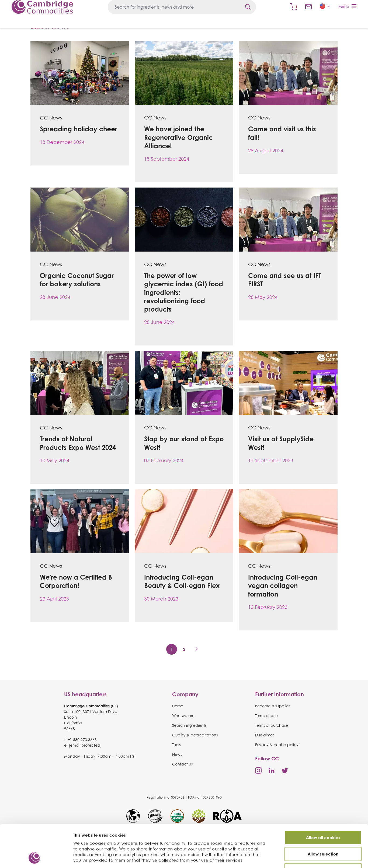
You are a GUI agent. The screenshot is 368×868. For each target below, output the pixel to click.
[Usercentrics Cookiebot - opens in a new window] (35, 858)
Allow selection (323, 817)
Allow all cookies (323, 801)
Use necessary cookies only (323, 833)
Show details (288, 858)
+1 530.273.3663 (82, 740)
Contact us (308, 7)
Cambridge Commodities (42, 7)
